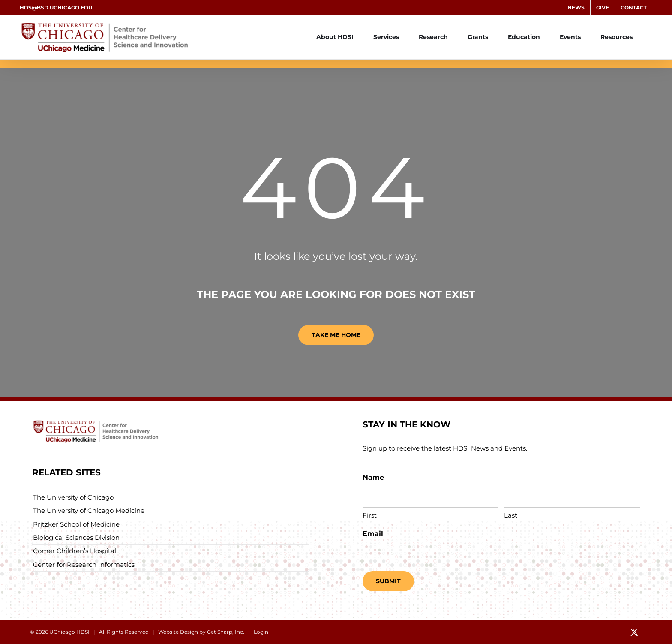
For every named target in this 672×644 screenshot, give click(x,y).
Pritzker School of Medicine (76, 524)
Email (373, 534)
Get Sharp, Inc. (226, 632)
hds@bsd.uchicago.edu (56, 8)
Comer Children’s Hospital (75, 551)
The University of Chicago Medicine (89, 510)
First (370, 515)
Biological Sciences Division (76, 537)
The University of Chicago (73, 497)
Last (511, 515)
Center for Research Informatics (84, 564)
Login (261, 632)
